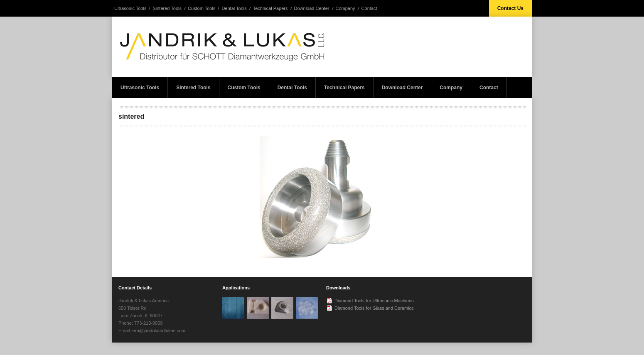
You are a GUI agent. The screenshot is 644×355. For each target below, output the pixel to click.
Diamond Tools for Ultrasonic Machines (374, 301)
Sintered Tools (167, 8)
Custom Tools (202, 8)
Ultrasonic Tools (130, 8)
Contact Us (510, 8)
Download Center (312, 8)
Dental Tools (234, 8)
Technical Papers (270, 8)
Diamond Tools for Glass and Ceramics (374, 308)
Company (345, 8)
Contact (369, 8)
